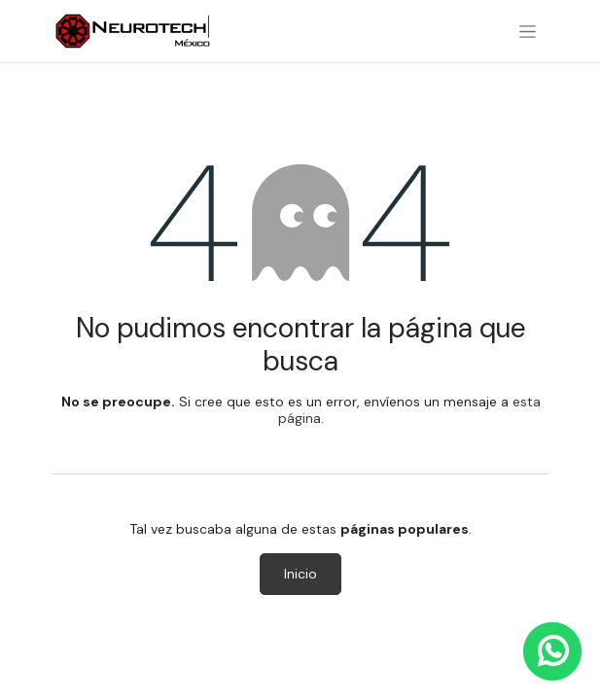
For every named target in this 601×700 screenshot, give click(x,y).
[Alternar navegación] (528, 31)
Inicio (300, 574)
